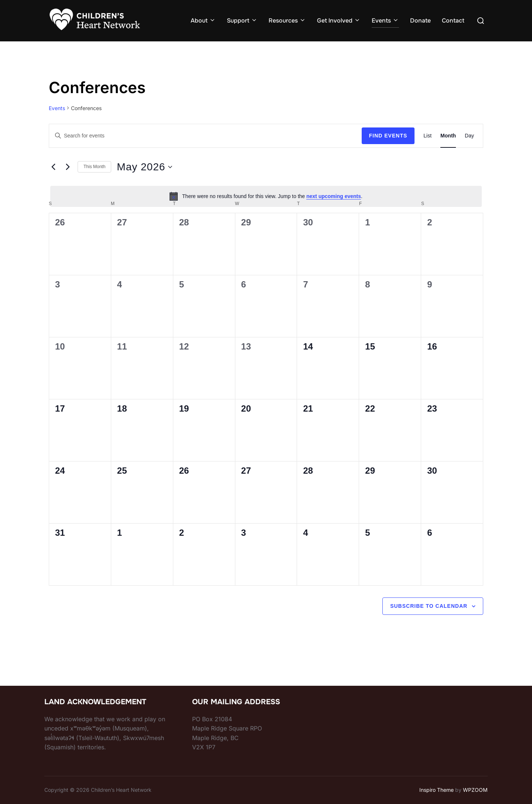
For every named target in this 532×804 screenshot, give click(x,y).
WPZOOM (475, 790)
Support (242, 21)
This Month (94, 167)
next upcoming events (334, 196)
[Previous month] (53, 167)
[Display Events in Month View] (448, 136)
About (203, 21)
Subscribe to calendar (429, 606)
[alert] (266, 196)
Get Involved (339, 21)
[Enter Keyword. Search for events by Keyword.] (205, 136)
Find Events (388, 136)
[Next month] (68, 167)
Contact (453, 21)
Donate (420, 21)
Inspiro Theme (436, 790)
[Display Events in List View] (427, 136)
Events (385, 21)
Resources (287, 21)
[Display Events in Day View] (469, 136)
